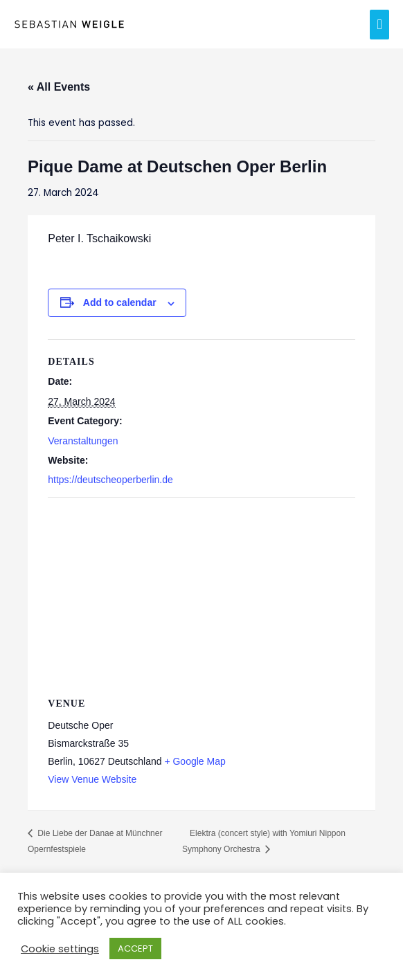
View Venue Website (92, 779)
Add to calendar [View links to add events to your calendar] (120, 302)
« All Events (59, 87)
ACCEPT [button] (135, 949)
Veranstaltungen (83, 441)
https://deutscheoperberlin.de (110, 480)
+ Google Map (195, 761)
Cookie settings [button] (60, 949)
